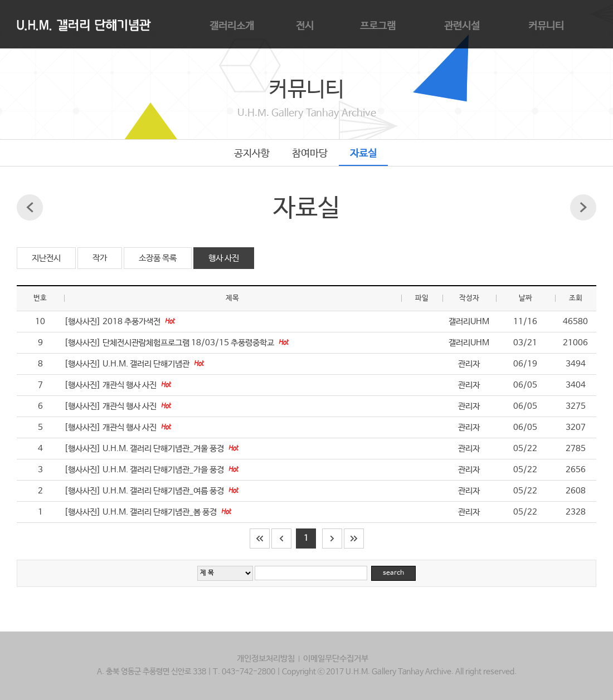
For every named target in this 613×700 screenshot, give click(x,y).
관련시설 (462, 26)
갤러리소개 (232, 26)
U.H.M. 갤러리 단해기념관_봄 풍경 (160, 512)
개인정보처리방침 (266, 659)
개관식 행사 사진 (130, 385)
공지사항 (252, 154)
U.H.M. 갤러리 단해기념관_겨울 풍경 (164, 449)
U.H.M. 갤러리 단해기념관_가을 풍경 (164, 470)
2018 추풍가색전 (132, 322)
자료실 (363, 154)
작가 (100, 258)
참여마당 (310, 154)
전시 (305, 26)
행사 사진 (224, 258)
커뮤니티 (546, 26)
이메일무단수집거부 (336, 659)
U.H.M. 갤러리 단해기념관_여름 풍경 (164, 491)
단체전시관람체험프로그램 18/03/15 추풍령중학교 (189, 343)
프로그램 (378, 26)
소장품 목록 (158, 258)
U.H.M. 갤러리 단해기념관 (147, 364)
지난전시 (46, 258)
